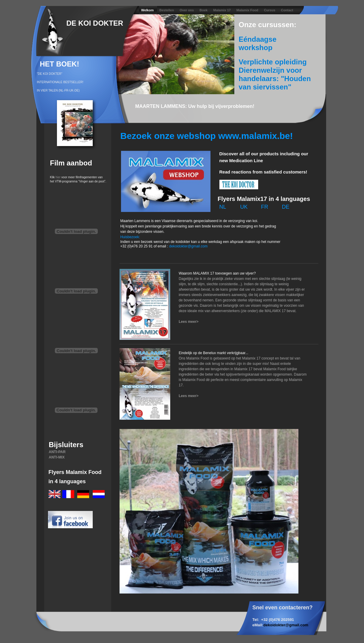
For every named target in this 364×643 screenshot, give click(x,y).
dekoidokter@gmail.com (286, 625)
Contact (287, 10)
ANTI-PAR (57, 452)
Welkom (148, 10)
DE (286, 207)
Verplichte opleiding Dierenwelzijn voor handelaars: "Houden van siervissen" (275, 74)
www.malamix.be (254, 136)
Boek (204, 10)
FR (265, 207)
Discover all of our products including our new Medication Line (264, 157)
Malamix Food (248, 10)
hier (58, 177)
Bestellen (167, 10)
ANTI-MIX (57, 457)
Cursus (270, 10)
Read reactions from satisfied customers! (263, 172)
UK (244, 207)
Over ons (187, 10)
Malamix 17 (222, 10)
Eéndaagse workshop (258, 43)
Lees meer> (189, 322)
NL (223, 207)
